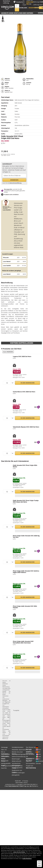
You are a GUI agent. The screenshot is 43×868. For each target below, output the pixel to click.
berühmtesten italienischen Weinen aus (6, 737)
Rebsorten (29, 759)
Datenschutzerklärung (19, 756)
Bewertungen (16, 759)
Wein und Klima (31, 768)
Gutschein (29, 752)
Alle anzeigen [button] (8, 352)
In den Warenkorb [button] (28, 383)
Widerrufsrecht (16, 761)
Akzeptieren (39, 864)
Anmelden (23, 8)
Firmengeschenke (6, 766)
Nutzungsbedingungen (19, 754)
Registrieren (34, 8)
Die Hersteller (30, 754)
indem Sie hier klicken (19, 852)
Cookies (14, 768)
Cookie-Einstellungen (18, 773)
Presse (3, 761)
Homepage (4, 747)
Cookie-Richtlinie (27, 859)
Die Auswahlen (31, 763)
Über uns (4, 750)
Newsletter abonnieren (19, 750)
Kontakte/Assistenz (18, 747)
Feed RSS (4, 768)
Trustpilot (16, 710)
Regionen (29, 761)
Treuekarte (19, 2)
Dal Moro (5, 141)
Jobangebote (16, 775)
